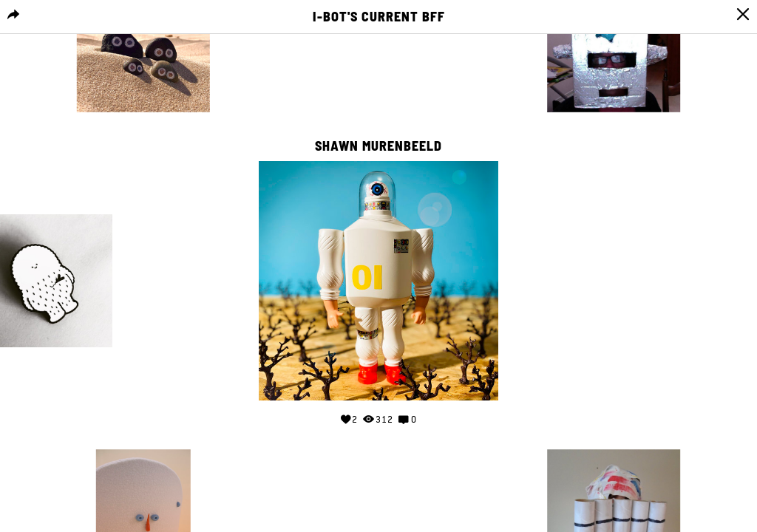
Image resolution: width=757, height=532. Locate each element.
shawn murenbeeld (378, 146)
